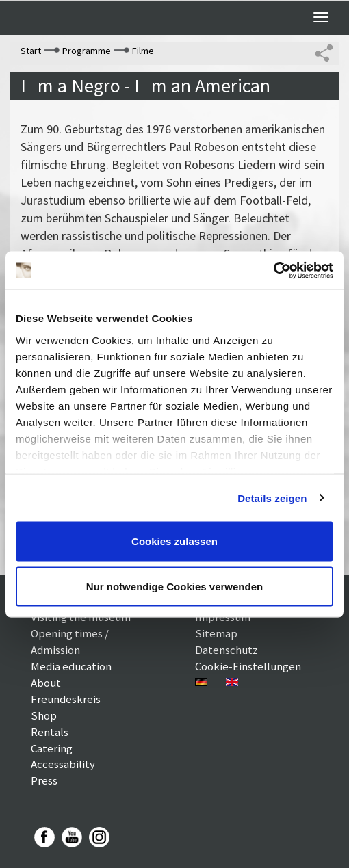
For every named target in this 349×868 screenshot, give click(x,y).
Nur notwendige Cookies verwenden (174, 586)
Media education (71, 666)
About (46, 683)
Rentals (50, 732)
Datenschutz (227, 650)
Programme (87, 51)
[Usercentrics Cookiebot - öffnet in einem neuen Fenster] (273, 270)
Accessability (63, 764)
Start (31, 51)
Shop (44, 715)
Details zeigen (272, 498)
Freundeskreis (66, 699)
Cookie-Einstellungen (248, 666)
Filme (143, 51)
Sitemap (216, 633)
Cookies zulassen (174, 541)
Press (44, 780)
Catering (52, 748)
